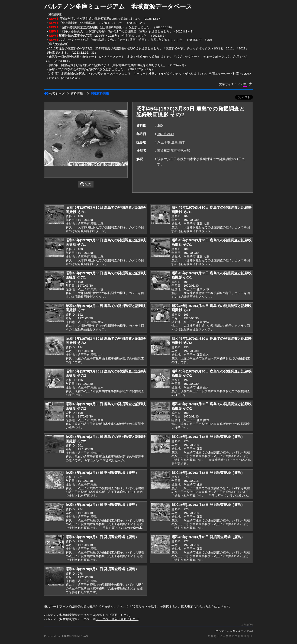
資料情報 (77, 93)
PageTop (248, 625)
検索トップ (54, 94)
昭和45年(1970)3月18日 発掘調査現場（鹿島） (208, 437)
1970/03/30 (165, 134)
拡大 (86, 184)
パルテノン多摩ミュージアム (234, 631)
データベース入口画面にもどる (117, 619)
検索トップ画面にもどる (113, 615)
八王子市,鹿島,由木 (171, 142)
